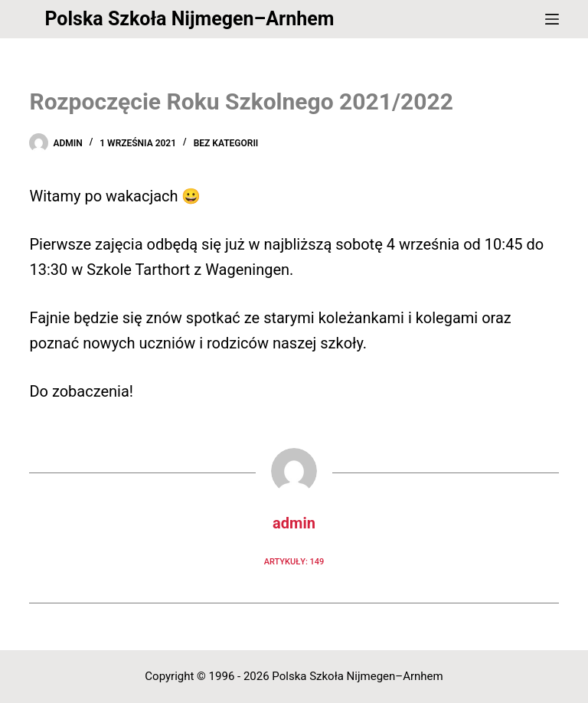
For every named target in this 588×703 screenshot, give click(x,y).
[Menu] (552, 19)
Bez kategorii (226, 143)
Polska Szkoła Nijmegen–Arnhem (189, 19)
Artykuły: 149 (294, 562)
